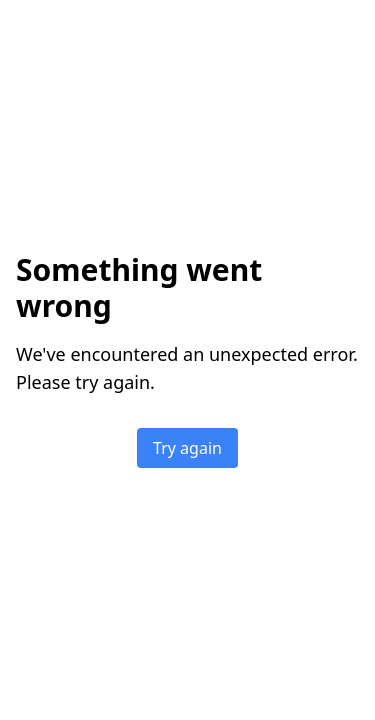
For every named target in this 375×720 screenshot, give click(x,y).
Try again (187, 448)
